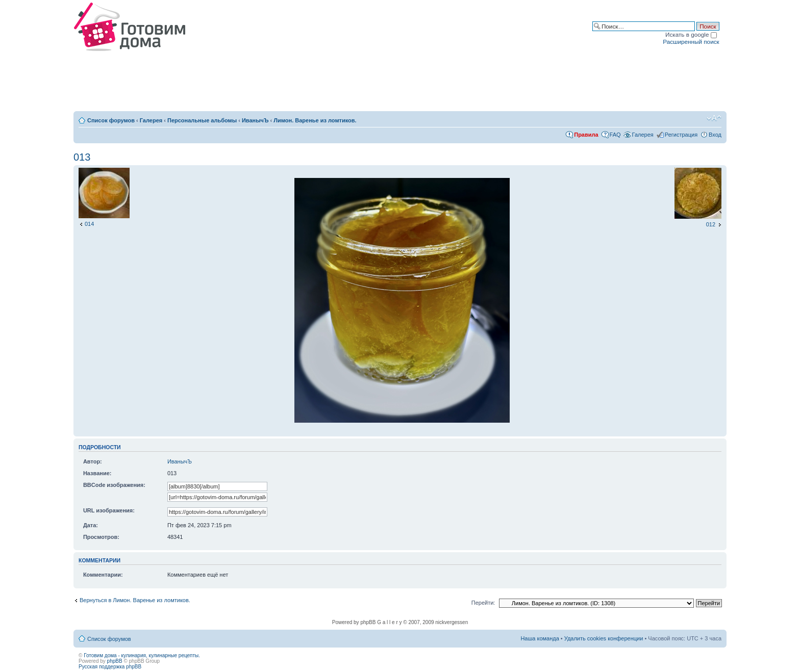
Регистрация (681, 135)
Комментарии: (103, 575)
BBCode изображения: (114, 485)
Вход (715, 135)
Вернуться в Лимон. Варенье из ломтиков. (135, 600)
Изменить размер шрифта (714, 118)
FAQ (615, 135)
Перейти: (483, 603)
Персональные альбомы (202, 120)
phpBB (115, 661)
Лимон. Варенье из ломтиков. (315, 120)
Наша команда (540, 638)
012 (711, 224)
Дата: (91, 525)
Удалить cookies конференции (604, 638)
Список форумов (111, 120)
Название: (97, 473)
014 (89, 224)
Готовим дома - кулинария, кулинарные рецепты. (142, 655)
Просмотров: (101, 537)
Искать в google (691, 34)
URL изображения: (109, 510)
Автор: (93, 461)
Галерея (151, 120)
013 (82, 157)
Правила (586, 135)
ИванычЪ (255, 120)
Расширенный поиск (691, 42)
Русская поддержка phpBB (110, 667)
